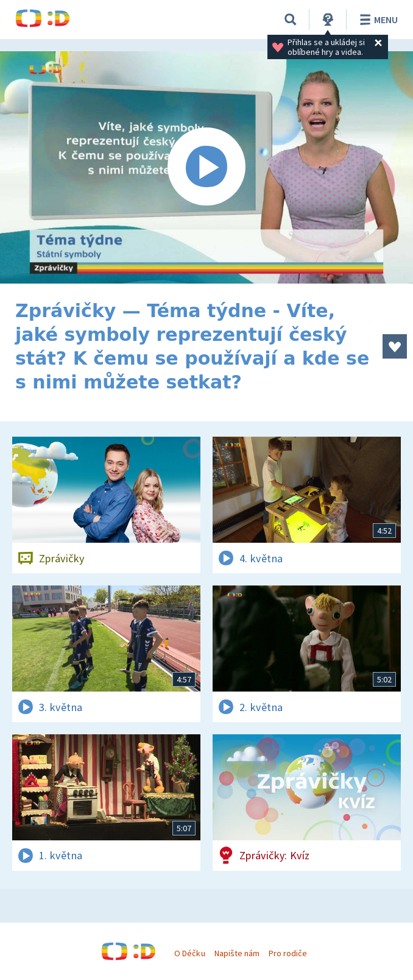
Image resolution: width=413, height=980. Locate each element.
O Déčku (189, 953)
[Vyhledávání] (291, 20)
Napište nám (237, 953)
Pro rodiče (288, 953)
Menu (377, 20)
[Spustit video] (206, 167)
